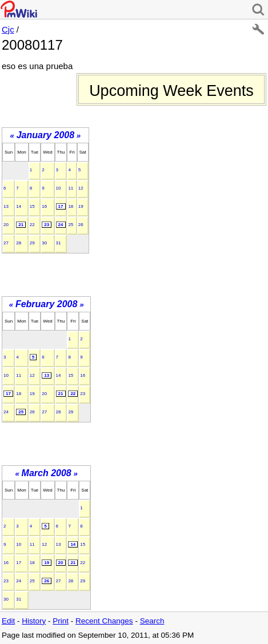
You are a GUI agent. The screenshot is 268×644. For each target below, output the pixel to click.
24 (61, 225)
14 (19, 206)
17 (61, 206)
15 (32, 206)
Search (152, 621)
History (34, 621)
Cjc (8, 29)
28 (19, 243)
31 (59, 243)
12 (81, 188)
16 (44, 206)
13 (6, 206)
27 (6, 243)
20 (6, 225)
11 (71, 188)
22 (32, 225)
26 (81, 225)
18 (71, 206)
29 (32, 243)
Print (61, 621)
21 (21, 225)
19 (81, 206)
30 (44, 243)
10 (59, 188)
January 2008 (45, 135)
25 (71, 225)
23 (47, 225)
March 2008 (47, 473)
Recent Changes (104, 621)
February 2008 (47, 304)
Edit (8, 621)
